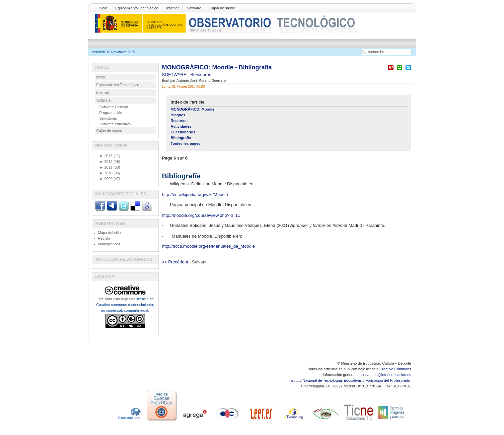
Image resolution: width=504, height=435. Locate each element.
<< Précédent (175, 262)
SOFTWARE (175, 75)
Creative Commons (395, 369)
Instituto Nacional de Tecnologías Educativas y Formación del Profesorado (350, 380)
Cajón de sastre (222, 8)
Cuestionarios (183, 132)
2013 (106, 156)
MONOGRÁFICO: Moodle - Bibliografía (217, 67)
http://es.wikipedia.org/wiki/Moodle (195, 195)
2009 (106, 179)
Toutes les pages (186, 143)
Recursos (179, 121)
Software (194, 8)
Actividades (181, 126)
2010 (106, 173)
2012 (106, 162)
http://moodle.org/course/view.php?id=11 (201, 215)
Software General (114, 107)
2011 (106, 167)
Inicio (103, 8)
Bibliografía (181, 138)
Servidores (201, 75)
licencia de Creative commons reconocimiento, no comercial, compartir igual (125, 305)
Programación (111, 113)
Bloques (178, 115)
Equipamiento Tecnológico (137, 8)
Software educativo (115, 124)
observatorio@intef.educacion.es (384, 375)
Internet (172, 8)
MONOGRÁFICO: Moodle (193, 109)
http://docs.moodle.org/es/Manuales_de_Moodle (209, 246)
